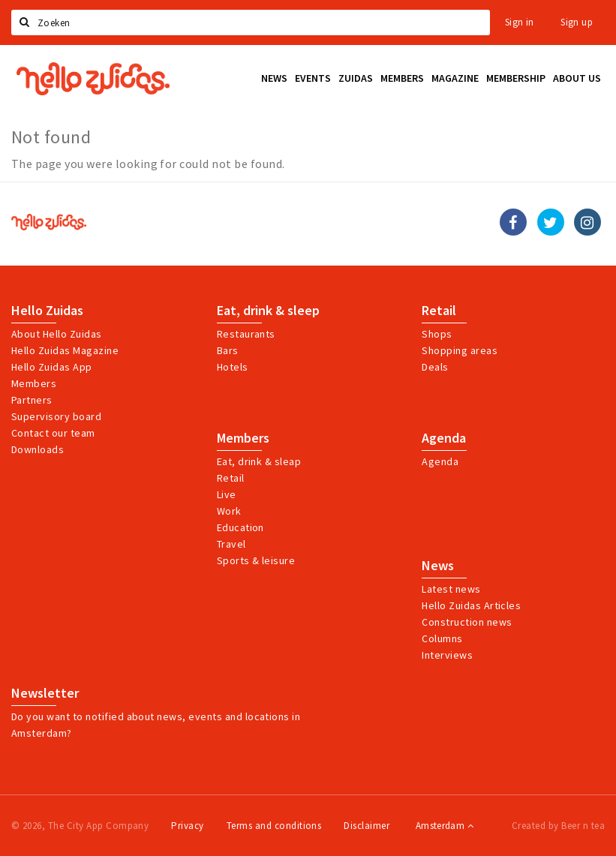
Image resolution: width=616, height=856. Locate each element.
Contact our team (53, 433)
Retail (439, 311)
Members (34, 383)
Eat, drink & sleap (259, 461)
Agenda (444, 438)
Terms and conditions (274, 826)
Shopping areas (460, 350)
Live (227, 494)
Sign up (577, 22)
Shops (437, 334)
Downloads (38, 449)
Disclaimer (367, 826)
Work (229, 511)
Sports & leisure (256, 560)
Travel (231, 544)
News (438, 566)
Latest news (451, 589)
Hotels (233, 367)
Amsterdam (445, 826)
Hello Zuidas (47, 311)
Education (240, 527)
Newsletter (45, 693)
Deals (435, 367)
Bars (228, 350)
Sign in (520, 22)
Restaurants (246, 334)
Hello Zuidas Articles (471, 605)
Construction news (467, 622)
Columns (442, 638)
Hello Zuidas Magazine (65, 350)
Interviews (447, 655)
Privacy (187, 826)
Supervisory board (56, 416)
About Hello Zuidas (57, 334)
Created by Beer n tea (558, 826)
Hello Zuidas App (52, 367)
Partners (32, 400)
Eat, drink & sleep (268, 311)
